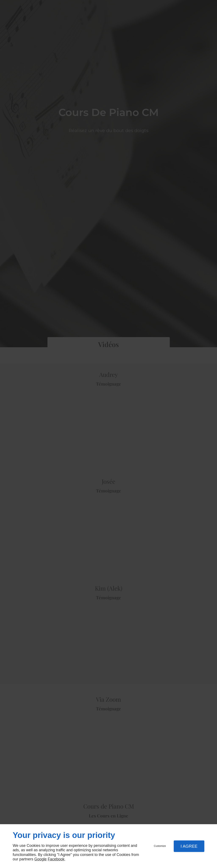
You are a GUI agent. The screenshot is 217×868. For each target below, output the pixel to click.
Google (40, 859)
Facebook (56, 859)
